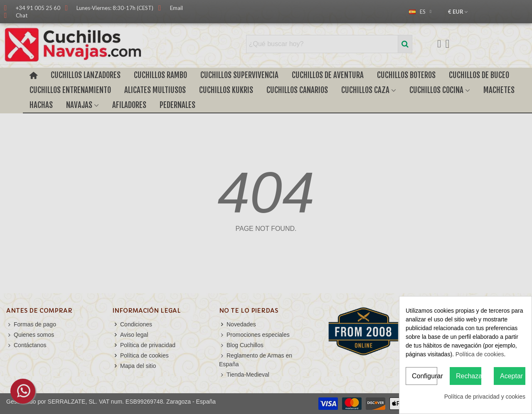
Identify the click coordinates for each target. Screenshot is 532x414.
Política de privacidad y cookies (485, 397)
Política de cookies (480, 354)
